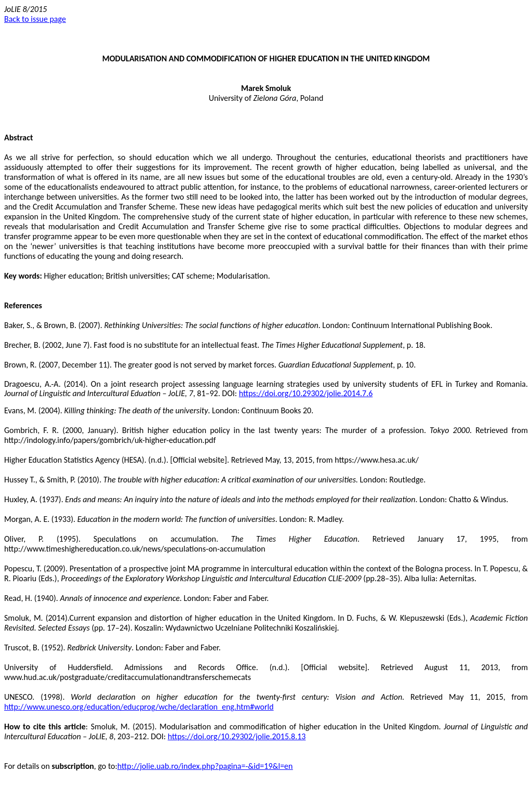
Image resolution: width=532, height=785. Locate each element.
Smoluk (278, 88)
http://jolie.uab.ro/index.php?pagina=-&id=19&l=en (205, 766)
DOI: (159, 736)
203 (124, 736)
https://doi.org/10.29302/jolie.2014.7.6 (306, 393)
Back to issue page (35, 19)
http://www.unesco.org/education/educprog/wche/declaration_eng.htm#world (139, 707)
